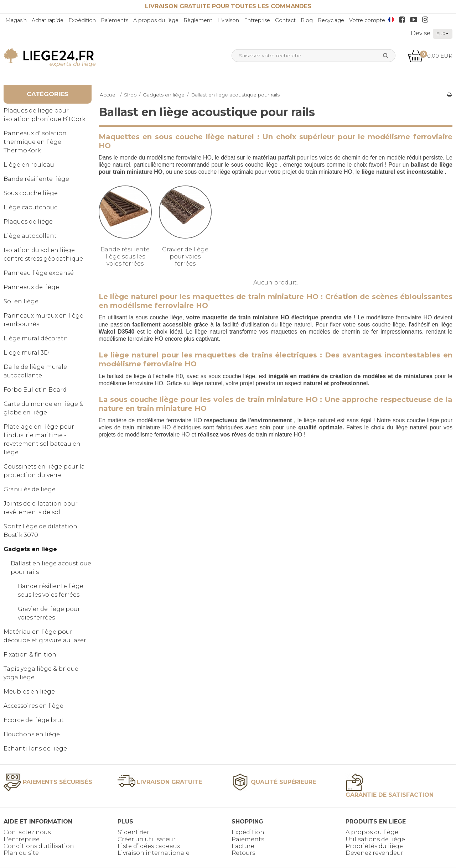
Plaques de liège (28, 222)
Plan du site (21, 853)
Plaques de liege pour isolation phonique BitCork (45, 115)
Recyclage (331, 20)
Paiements (115, 20)
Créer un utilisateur (147, 839)
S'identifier (133, 832)
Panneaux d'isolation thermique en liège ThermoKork (35, 142)
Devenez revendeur (374, 853)
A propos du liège (156, 20)
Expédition (82, 20)
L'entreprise (22, 839)
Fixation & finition (30, 655)
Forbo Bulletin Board (35, 390)
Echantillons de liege (35, 749)
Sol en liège (21, 301)
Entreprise (257, 20)
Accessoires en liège (33, 706)
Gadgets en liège (30, 549)
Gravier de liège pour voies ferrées (49, 613)
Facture (243, 846)
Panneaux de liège (31, 287)
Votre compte (367, 20)
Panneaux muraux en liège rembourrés (43, 320)
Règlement (198, 20)
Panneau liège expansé (39, 273)
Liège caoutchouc (30, 207)
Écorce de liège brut (34, 720)
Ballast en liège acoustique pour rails (51, 568)
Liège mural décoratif (35, 338)
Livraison (228, 20)
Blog (307, 20)
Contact (285, 20)
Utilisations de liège (375, 839)
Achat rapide (48, 20)
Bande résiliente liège (36, 179)
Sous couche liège (31, 193)
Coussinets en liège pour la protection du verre (44, 471)
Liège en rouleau (29, 165)
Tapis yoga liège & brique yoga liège (41, 673)
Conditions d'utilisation (39, 846)
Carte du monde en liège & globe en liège (43, 408)
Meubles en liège (29, 692)
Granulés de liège (30, 489)
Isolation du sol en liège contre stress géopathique (43, 254)
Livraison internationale (154, 853)
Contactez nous (27, 832)
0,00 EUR (430, 56)
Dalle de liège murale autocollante (35, 371)
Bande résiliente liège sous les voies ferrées (51, 590)
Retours (243, 853)
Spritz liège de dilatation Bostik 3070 (40, 531)
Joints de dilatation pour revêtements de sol (41, 508)
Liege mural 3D (26, 353)
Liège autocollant (30, 236)
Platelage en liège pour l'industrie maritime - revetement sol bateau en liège (42, 440)
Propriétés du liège (374, 846)
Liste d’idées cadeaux (149, 846)
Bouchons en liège (32, 734)
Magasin (16, 20)
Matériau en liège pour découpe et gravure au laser (45, 636)
